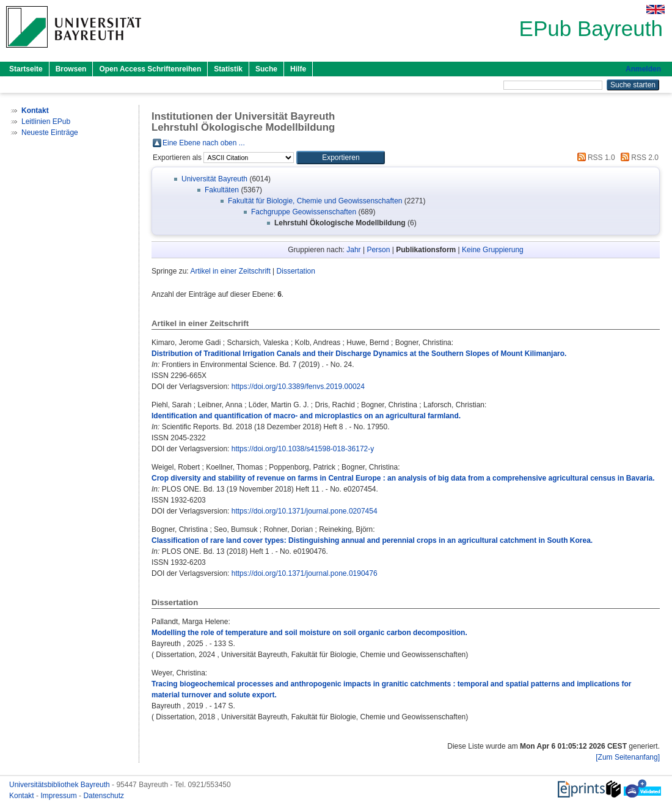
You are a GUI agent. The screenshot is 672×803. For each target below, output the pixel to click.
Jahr (353, 250)
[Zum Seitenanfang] (628, 757)
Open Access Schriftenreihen (150, 69)
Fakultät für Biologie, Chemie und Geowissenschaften (315, 201)
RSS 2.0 (638, 158)
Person (378, 250)
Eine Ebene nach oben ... (204, 143)
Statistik (228, 69)
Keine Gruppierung (493, 250)
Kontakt (23, 796)
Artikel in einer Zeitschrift (230, 271)
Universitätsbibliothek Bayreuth (60, 785)
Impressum (60, 796)
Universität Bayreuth (214, 179)
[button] (341, 158)
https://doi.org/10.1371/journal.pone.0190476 (305, 573)
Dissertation (296, 271)
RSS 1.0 (594, 158)
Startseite (26, 69)
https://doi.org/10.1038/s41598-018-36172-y (303, 449)
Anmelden (643, 69)
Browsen (71, 69)
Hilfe (298, 69)
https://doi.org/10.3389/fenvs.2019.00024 (298, 387)
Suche (266, 69)
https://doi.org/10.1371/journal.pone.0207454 (305, 511)
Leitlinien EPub (46, 122)
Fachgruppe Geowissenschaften (304, 212)
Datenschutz (104, 796)
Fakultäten (222, 190)
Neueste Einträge (50, 133)
